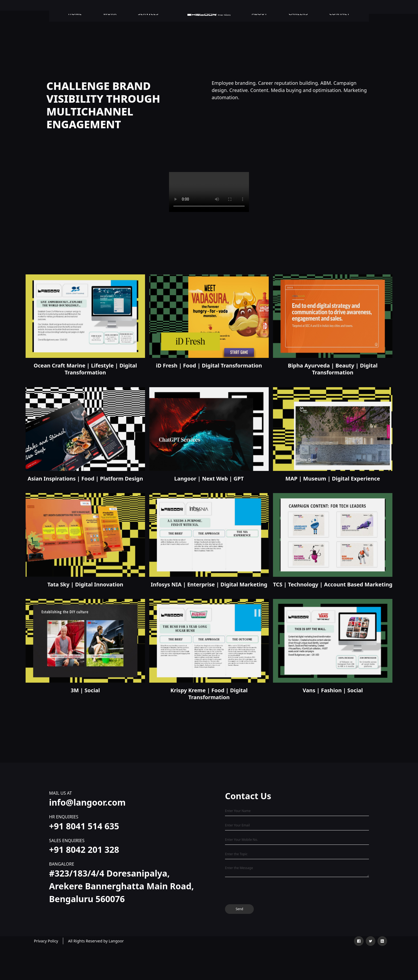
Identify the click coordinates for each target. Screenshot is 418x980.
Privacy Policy (46, 941)
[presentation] (266, 892)
